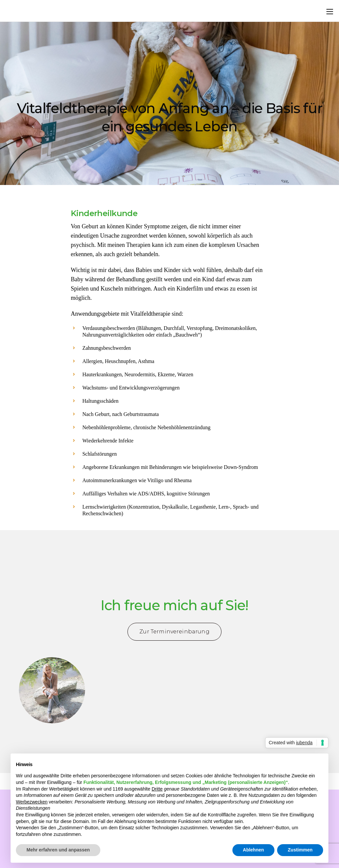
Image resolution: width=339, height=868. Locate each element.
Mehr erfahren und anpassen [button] (58, 850)
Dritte (157, 789)
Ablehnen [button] (254, 850)
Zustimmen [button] (300, 850)
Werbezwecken (32, 802)
